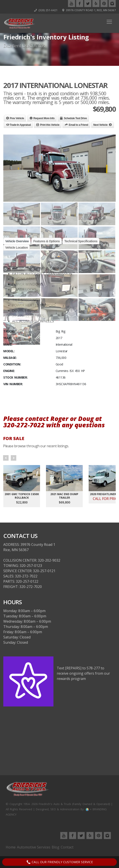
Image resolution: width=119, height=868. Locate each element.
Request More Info (44, 118)
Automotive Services (34, 847)
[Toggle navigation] (109, 22)
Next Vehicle (100, 125)
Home (11, 847)
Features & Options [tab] (46, 241)
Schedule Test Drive (75, 118)
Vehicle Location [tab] (16, 248)
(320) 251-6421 (46, 10)
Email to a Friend (78, 125)
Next (14, 458)
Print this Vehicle (50, 125)
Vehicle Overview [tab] (17, 241)
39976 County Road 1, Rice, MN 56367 (89, 10)
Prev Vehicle (17, 118)
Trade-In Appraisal (20, 125)
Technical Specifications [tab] (81, 241)
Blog (56, 847)
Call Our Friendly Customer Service (60, 862)
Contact (67, 847)
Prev (6, 458)
